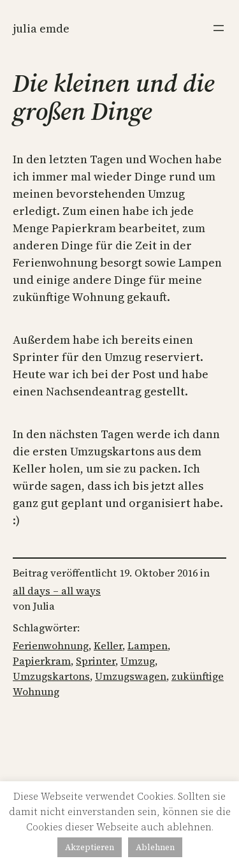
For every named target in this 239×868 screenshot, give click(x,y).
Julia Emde (41, 28)
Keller (108, 645)
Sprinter (96, 661)
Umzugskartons (51, 676)
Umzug (138, 661)
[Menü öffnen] (219, 28)
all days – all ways (57, 591)
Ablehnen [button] (155, 847)
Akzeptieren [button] (90, 847)
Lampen (148, 645)
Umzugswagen (131, 676)
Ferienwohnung (51, 645)
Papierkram (42, 661)
